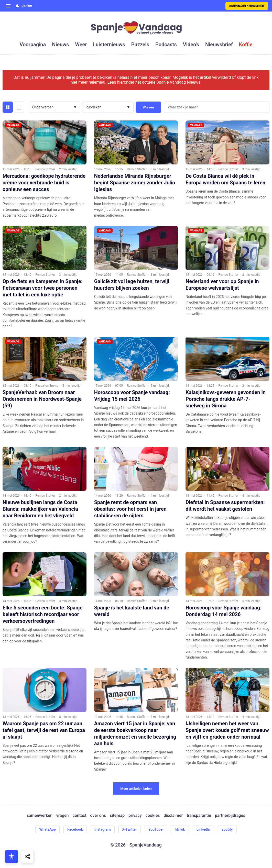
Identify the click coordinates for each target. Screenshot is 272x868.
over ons (98, 815)
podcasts (166, 44)
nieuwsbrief (219, 44)
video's (191, 44)
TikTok (179, 829)
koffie (246, 44)
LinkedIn (203, 829)
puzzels (140, 44)
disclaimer (173, 815)
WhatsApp (47, 829)
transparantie (199, 815)
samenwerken (40, 815)
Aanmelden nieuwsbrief (247, 6)
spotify (227, 829)
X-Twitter (130, 829)
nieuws (60, 44)
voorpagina (33, 44)
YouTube (155, 829)
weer (81, 44)
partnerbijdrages (230, 815)
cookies (153, 815)
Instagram (103, 829)
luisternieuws (109, 44)
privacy (135, 815)
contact (80, 815)
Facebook (75, 829)
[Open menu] (8, 6)
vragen (63, 815)
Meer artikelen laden (136, 789)
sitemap (117, 815)
